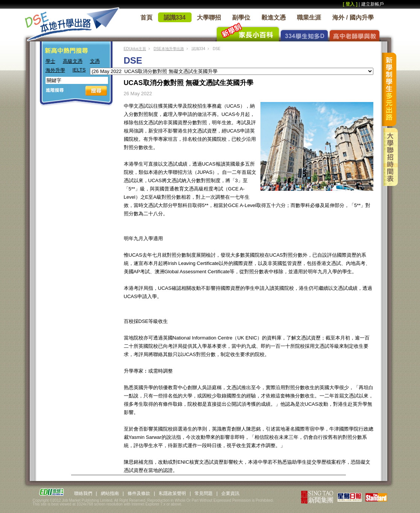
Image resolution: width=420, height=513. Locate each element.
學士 (50, 61)
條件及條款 (139, 493)
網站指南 (110, 493)
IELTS (79, 70)
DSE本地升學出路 (169, 49)
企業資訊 (230, 493)
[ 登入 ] (350, 4)
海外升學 (55, 70)
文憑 (95, 61)
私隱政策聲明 (172, 493)
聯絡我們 (83, 493)
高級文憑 (73, 61)
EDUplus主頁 (135, 49)
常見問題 (204, 493)
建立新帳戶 (373, 4)
